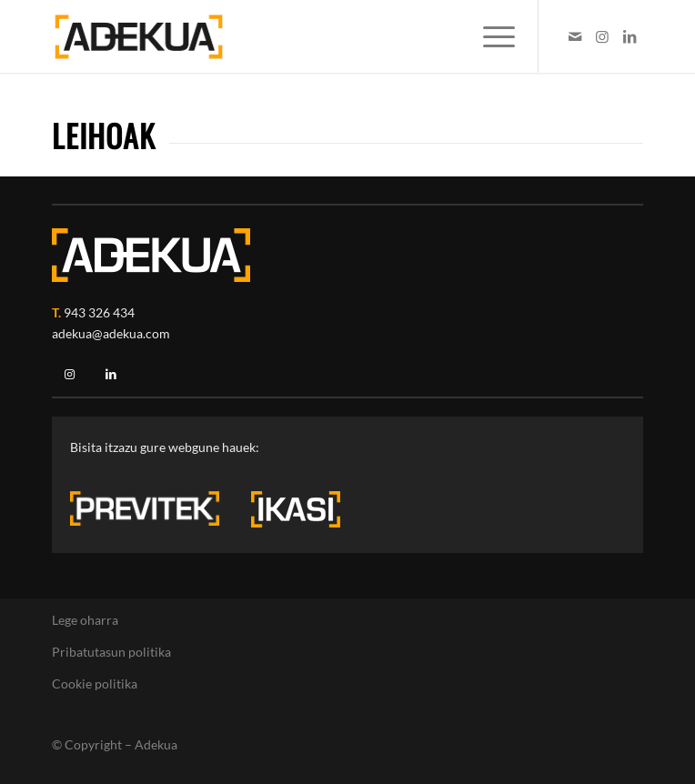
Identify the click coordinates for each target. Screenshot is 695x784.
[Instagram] (69, 375)
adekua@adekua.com (111, 333)
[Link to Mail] (575, 36)
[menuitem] (490, 36)
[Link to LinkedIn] (630, 36)
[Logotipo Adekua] (288, 36)
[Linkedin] (111, 375)
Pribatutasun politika (111, 652)
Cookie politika (95, 683)
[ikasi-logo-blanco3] (296, 509)
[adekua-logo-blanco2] (151, 255)
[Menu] (490, 36)
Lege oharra (85, 620)
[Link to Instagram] (602, 36)
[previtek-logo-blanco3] (154, 513)
